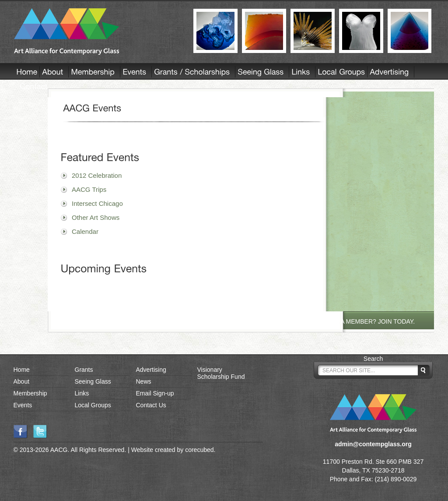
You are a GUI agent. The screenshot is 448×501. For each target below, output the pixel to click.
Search (373, 359)
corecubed (199, 450)
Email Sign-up (155, 393)
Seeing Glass (93, 381)
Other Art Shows (96, 217)
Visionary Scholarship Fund (221, 373)
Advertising (151, 370)
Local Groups (93, 405)
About (22, 381)
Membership (30, 393)
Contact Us (151, 405)
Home (22, 370)
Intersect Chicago (97, 203)
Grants (84, 370)
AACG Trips (89, 189)
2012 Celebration (97, 175)
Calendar (85, 231)
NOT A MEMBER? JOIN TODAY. (371, 321)
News (144, 381)
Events (23, 405)
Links (82, 393)
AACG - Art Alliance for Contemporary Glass (98, 32)
